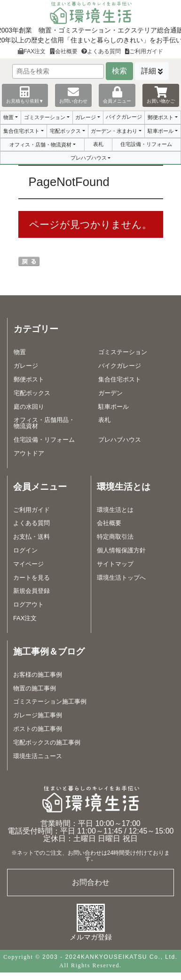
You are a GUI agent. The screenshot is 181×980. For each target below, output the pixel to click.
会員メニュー (117, 95)
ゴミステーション (45, 117)
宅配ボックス (65, 131)
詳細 (149, 71)
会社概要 (64, 51)
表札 (98, 144)
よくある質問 (101, 51)
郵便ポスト (161, 117)
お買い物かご (161, 95)
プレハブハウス (89, 158)
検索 (119, 71)
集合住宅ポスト (21, 131)
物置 (8, 117)
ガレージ (86, 117)
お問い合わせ (73, 95)
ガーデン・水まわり (114, 131)
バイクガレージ (124, 117)
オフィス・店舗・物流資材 (40, 145)
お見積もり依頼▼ (25, 95)
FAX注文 (32, 51)
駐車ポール (161, 131)
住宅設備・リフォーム (146, 144)
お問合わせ (91, 882)
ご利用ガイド (144, 51)
